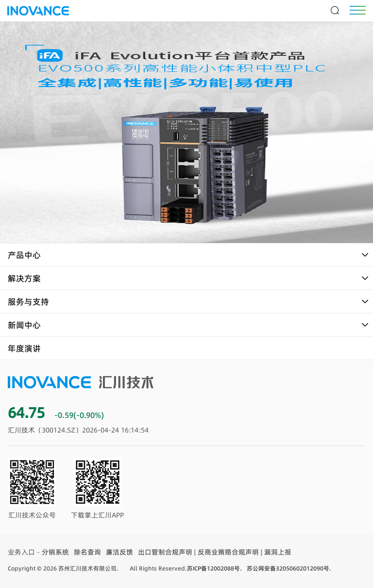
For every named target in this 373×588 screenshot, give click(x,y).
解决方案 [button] (188, 278)
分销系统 (55, 552)
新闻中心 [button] (188, 325)
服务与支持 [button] (188, 302)
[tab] (186, 255)
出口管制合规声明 (165, 552)
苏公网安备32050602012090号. (289, 568)
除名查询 (87, 552)
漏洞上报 (278, 552)
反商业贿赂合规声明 (228, 552)
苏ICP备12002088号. (214, 568)
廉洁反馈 (119, 552)
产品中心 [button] (188, 255)
